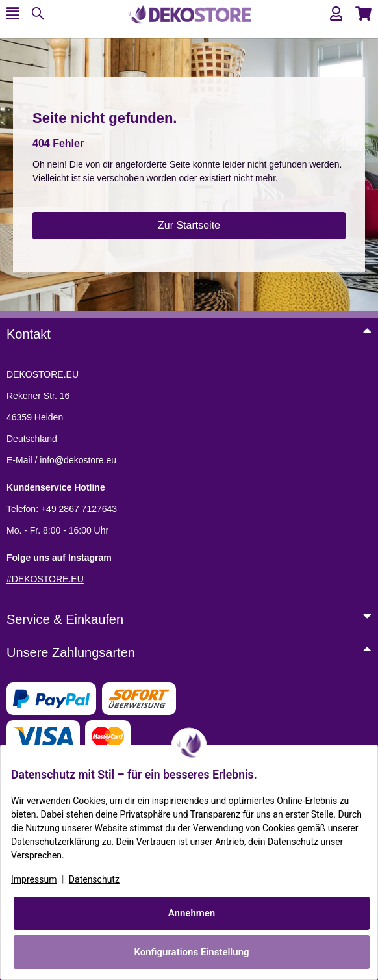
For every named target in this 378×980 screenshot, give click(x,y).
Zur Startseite (189, 225)
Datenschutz (94, 879)
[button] (336, 14)
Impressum (34, 879)
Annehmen (192, 913)
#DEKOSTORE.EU (45, 579)
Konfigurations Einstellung (191, 952)
